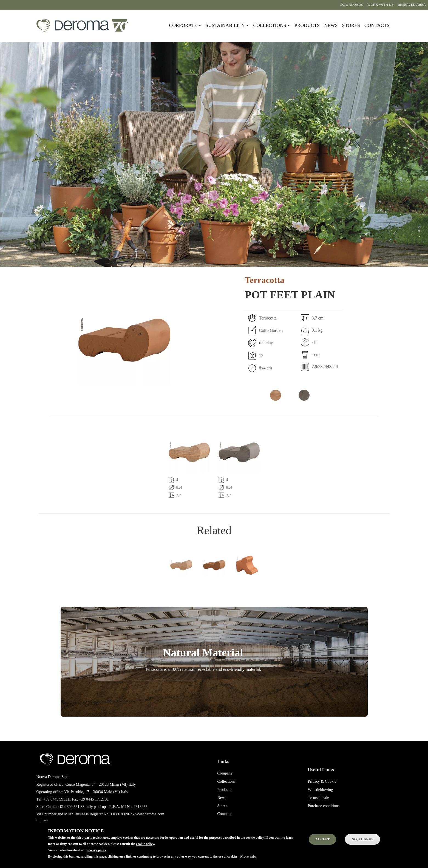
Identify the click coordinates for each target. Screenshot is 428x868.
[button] (104, 340)
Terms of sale (318, 798)
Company (225, 773)
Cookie (331, 781)
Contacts (377, 25)
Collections (226, 781)
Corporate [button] (183, 25)
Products (307, 25)
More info (248, 861)
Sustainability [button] (225, 25)
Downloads (352, 5)
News (331, 25)
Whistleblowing (321, 790)
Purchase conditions (324, 806)
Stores (351, 25)
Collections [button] (270, 25)
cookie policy (145, 848)
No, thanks (362, 844)
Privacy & (316, 781)
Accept (323, 844)
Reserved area (412, 5)
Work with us (380, 5)
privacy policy (97, 855)
